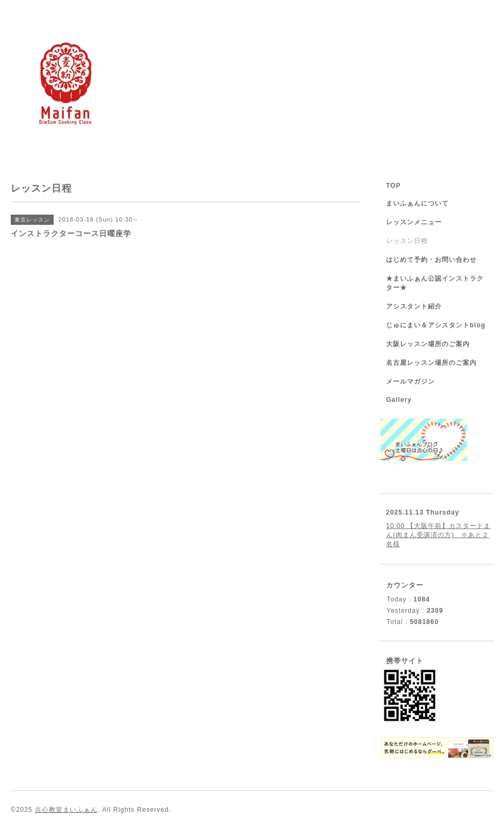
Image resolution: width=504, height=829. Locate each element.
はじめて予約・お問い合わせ (431, 260)
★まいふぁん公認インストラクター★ (435, 283)
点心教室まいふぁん (66, 810)
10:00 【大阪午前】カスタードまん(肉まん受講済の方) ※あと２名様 (438, 535)
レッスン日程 (407, 241)
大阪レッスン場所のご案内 (428, 344)
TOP (393, 186)
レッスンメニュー (414, 222)
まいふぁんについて (417, 203)
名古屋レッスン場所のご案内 (431, 363)
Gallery (399, 400)
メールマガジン (410, 382)
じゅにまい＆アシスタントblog (436, 325)
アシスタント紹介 (414, 306)
